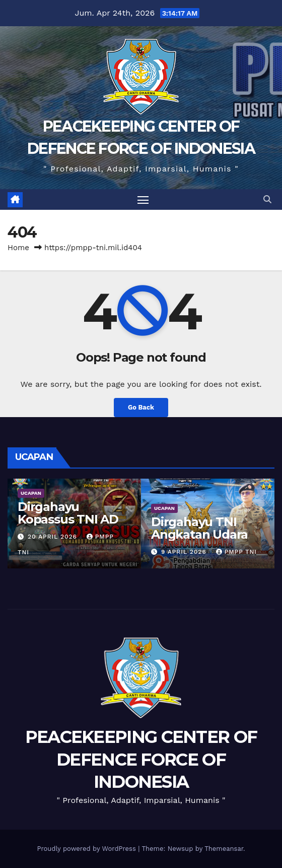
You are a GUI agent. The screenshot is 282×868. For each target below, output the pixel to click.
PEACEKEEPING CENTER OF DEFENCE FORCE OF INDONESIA (141, 759)
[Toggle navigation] (143, 200)
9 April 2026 (185, 552)
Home (18, 248)
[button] (267, 199)
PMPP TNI (236, 552)
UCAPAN (31, 493)
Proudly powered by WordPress (87, 849)
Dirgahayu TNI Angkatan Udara (199, 528)
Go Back (141, 407)
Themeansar (224, 849)
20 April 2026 (54, 537)
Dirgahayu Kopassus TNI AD (68, 513)
